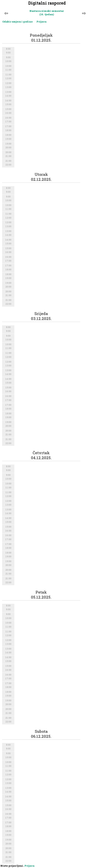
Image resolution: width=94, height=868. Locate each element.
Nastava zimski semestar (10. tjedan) (47, 13)
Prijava (41, 22)
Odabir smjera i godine (17, 22)
